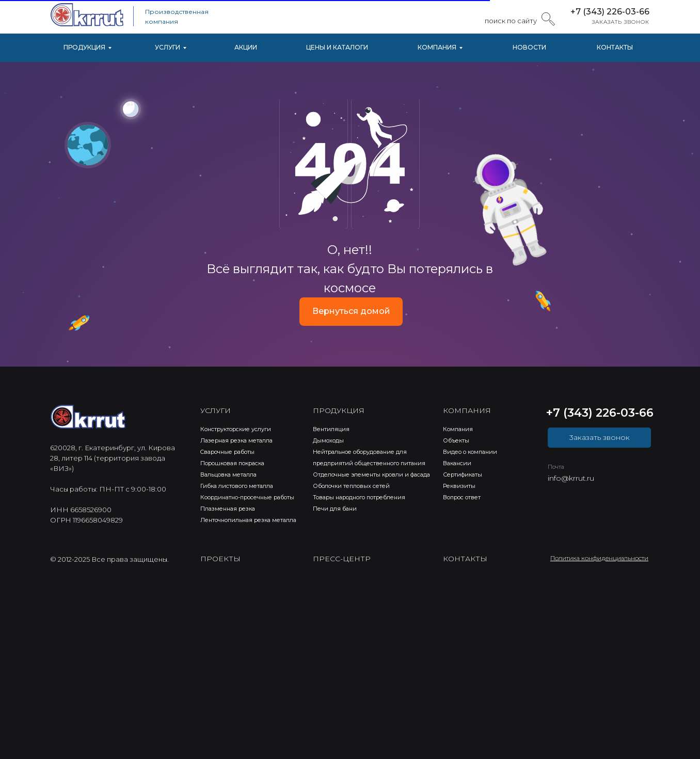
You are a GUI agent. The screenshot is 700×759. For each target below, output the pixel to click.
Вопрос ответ (462, 497)
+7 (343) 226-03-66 (610, 12)
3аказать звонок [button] (600, 437)
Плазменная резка (228, 509)
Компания (458, 429)
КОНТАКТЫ (615, 47)
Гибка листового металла (237, 486)
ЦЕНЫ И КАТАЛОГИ (337, 47)
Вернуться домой (351, 311)
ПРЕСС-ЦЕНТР (342, 559)
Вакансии (457, 463)
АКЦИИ (246, 47)
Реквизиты (459, 486)
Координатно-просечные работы (247, 497)
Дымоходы (328, 440)
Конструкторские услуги (236, 429)
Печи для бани (335, 509)
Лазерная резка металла (236, 440)
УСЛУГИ (168, 47)
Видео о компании (470, 452)
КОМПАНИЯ (437, 47)
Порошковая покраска (232, 463)
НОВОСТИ (529, 47)
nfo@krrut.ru (572, 478)
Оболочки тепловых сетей (351, 486)
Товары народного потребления (359, 497)
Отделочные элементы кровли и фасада (371, 475)
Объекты (456, 440)
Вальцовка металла (228, 475)
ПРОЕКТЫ (220, 559)
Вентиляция (331, 429)
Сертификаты (463, 475)
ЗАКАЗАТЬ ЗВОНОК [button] (621, 22)
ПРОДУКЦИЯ (84, 47)
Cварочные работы (227, 452)
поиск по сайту (511, 21)
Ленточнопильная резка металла (248, 520)
